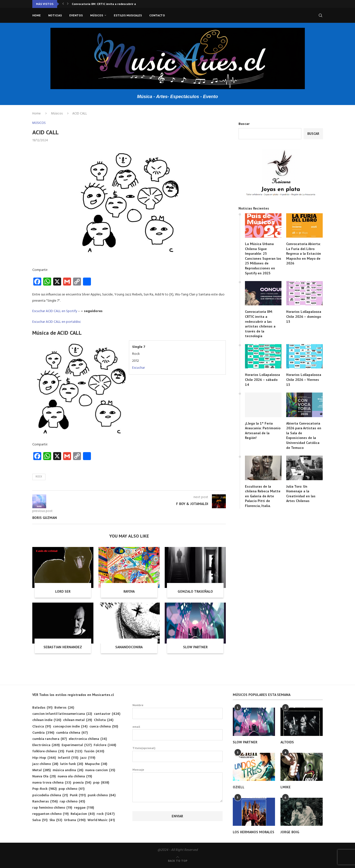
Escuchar (138, 368)
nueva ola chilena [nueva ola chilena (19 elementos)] (75, 777)
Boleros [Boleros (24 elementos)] (64, 708)
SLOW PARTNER (195, 647)
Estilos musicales (128, 15)
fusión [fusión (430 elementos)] (94, 751)
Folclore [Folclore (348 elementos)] (105, 745)
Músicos (97, 15)
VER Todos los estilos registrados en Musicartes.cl (73, 695)
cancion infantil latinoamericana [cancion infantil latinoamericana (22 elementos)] (62, 714)
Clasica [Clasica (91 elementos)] (42, 727)
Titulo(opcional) (177, 754)
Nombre (177, 711)
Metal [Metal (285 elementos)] (41, 770)
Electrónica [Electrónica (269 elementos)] (46, 745)
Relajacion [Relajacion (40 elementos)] (83, 814)
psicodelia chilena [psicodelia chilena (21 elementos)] (50, 795)
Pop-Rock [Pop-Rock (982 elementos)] (44, 789)
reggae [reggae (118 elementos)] (84, 808)
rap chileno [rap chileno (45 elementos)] (72, 802)
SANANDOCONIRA (129, 647)
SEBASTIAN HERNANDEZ (63, 647)
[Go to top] (178, 861)
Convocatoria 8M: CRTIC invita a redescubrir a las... (107, 4)
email (177, 733)
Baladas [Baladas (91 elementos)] (42, 708)
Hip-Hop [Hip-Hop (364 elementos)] (44, 758)
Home (37, 15)
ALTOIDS (287, 742)
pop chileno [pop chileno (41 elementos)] (72, 789)
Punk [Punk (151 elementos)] (78, 795)
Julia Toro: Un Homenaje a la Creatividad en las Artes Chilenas (301, 494)
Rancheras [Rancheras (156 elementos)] (45, 802)
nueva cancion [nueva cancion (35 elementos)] (100, 770)
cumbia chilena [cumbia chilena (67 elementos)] (72, 733)
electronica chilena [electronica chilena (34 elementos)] (88, 739)
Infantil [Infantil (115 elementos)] (68, 758)
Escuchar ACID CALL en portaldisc (57, 322)
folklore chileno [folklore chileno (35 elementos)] (48, 751)
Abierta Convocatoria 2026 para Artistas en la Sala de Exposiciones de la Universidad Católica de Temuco (304, 435)
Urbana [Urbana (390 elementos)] (75, 820)
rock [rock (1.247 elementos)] (106, 814)
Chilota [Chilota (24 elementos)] (104, 720)
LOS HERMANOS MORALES (254, 832)
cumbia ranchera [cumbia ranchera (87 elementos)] (50, 739)
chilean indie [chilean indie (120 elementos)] (47, 720)
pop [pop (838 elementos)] (101, 783)
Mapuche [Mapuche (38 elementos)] (96, 764)
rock (39, 477)
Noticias (55, 15)
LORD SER (63, 591)
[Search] (320, 15)
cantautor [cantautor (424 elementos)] (107, 714)
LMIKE (286, 787)
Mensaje (177, 772)
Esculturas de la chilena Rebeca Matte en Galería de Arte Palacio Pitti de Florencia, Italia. (263, 496)
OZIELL (239, 787)
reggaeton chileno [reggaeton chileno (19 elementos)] (50, 814)
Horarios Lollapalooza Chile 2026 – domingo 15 (304, 316)
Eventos (76, 15)
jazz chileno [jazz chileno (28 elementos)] (45, 764)
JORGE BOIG (290, 832)
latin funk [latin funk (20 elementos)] (72, 764)
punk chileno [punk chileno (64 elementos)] (102, 795)
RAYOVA (129, 591)
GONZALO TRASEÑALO (195, 591)
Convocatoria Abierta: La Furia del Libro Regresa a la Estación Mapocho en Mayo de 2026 (304, 253)
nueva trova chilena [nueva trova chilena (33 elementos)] (52, 783)
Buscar (244, 124)
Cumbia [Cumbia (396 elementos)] (43, 733)
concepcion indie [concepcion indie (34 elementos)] (70, 727)
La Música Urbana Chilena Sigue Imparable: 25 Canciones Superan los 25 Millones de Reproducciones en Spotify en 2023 (263, 258)
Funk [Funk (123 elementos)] (74, 751)
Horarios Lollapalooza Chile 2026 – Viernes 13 (304, 380)
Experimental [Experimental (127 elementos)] (77, 745)
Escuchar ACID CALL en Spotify (55, 311)
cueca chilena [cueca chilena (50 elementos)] (104, 727)
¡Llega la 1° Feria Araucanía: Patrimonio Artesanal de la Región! (263, 431)
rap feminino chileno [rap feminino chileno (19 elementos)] (52, 808)
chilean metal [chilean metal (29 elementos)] (78, 720)
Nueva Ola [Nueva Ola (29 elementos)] (44, 777)
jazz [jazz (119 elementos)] (88, 758)
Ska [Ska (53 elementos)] (56, 820)
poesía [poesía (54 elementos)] (82, 783)
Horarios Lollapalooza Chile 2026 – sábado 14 (262, 380)
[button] (63, 4)
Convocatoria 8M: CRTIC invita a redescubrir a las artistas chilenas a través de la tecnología (260, 324)
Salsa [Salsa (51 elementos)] (40, 820)
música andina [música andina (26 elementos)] (68, 770)
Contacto (157, 15)
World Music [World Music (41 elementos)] (101, 820)
